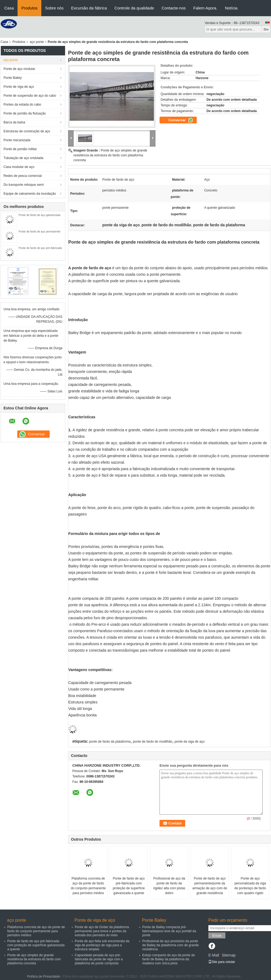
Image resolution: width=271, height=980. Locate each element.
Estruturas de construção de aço (27, 131)
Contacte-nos (174, 8)
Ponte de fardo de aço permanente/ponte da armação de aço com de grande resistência (210, 886)
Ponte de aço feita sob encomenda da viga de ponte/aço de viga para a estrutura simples (102, 945)
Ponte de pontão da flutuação (25, 113)
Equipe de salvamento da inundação (30, 194)
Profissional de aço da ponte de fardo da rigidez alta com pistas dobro (169, 886)
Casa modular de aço (19, 167)
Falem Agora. (205, 8)
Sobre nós (54, 8)
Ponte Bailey (13, 78)
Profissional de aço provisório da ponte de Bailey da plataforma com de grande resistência (170, 945)
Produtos (29, 8)
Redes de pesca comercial (23, 176)
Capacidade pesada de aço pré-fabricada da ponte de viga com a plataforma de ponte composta (99, 959)
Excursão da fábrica (89, 8)
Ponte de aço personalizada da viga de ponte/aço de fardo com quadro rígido (250, 886)
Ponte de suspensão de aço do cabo (30, 96)
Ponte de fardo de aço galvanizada (40, 215)
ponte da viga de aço (190, 742)
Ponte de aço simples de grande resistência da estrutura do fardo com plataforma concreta (110, 155)
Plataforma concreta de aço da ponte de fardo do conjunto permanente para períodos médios (88, 886)
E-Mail (214, 955)
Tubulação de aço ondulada (23, 158)
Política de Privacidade (43, 976)
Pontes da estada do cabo (22, 105)
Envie (217, 936)
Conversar (181, 120)
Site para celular (222, 962)
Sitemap (228, 955)
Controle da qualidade (134, 8)
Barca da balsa (14, 122)
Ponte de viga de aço (19, 87)
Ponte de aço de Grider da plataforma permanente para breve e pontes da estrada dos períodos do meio (102, 931)
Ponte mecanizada (17, 140)
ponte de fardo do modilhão (153, 742)
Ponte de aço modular (19, 69)
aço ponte (37, 42)
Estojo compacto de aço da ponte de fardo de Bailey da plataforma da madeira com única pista (169, 959)
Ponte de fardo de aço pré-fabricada (40, 248)
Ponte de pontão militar (20, 149)
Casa (9, 8)
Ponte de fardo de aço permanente (40, 232)
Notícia (231, 8)
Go (266, 29)
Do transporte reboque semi (24, 185)
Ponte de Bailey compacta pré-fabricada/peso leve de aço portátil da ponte (169, 931)
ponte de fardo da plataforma (110, 742)
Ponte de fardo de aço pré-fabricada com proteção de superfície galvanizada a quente (129, 886)
